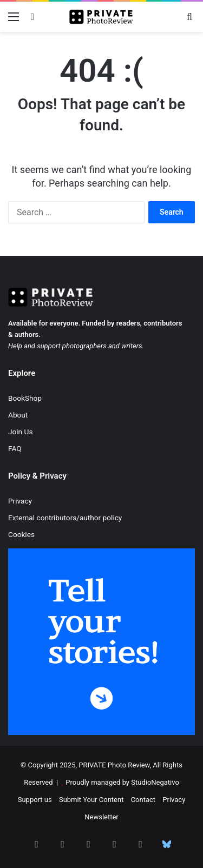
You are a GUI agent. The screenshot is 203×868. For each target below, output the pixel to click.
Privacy (20, 501)
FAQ (15, 448)
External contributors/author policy (65, 518)
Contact (143, 800)
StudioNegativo (155, 782)
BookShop (25, 398)
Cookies (21, 534)
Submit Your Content (91, 800)
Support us (35, 800)
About (18, 415)
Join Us (20, 432)
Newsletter (101, 817)
